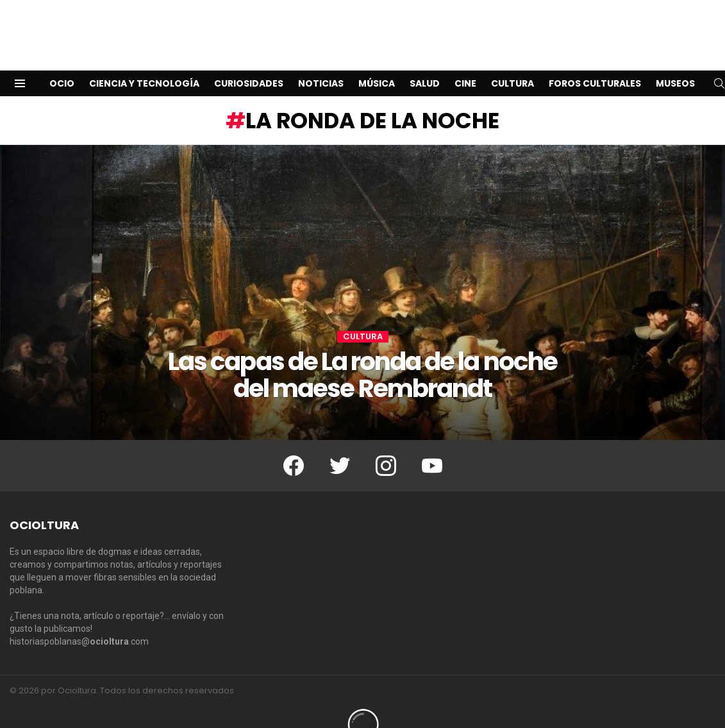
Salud (425, 63)
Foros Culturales (595, 63)
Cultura (512, 63)
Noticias (321, 63)
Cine (465, 63)
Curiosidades (249, 63)
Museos (675, 63)
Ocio (62, 63)
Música (377, 63)
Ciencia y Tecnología (144, 63)
